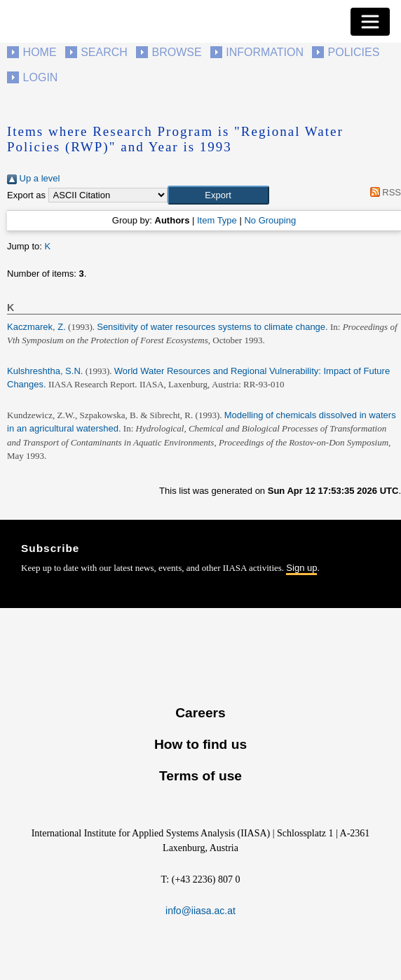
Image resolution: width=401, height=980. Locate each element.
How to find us (200, 744)
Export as (26, 195)
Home (40, 52)
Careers (200, 713)
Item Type (217, 220)
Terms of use (200, 776)
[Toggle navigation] (370, 22)
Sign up (301, 568)
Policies (354, 52)
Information (265, 52)
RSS (383, 192)
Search (104, 52)
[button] (218, 195)
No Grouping (270, 220)
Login (41, 77)
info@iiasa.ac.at (200, 911)
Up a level (33, 178)
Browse (176, 52)
